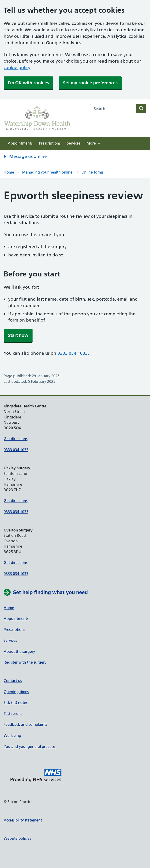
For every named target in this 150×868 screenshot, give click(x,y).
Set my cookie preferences (90, 83)
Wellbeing (12, 735)
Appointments (20, 143)
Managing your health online (48, 172)
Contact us (13, 681)
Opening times (16, 692)
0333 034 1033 (73, 353)
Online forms (92, 172)
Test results (13, 714)
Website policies (17, 838)
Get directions (16, 439)
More (94, 143)
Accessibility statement (23, 820)
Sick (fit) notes (16, 703)
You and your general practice (30, 746)
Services (73, 143)
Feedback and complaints (25, 724)
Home (9, 172)
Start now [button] (18, 335)
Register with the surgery (25, 662)
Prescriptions (50, 143)
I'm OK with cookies (28, 83)
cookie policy (17, 68)
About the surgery (19, 651)
